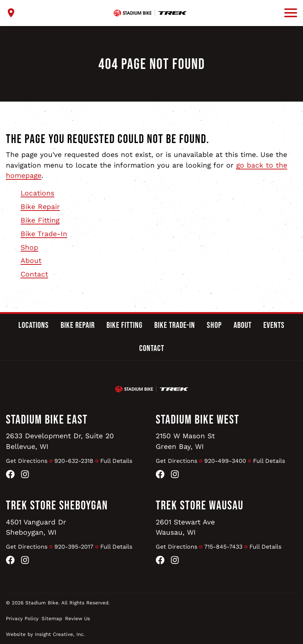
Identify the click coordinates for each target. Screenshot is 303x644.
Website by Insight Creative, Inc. (45, 634)
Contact (34, 274)
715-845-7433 (223, 547)
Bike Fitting (40, 220)
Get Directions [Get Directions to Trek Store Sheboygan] (27, 547)
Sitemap (52, 619)
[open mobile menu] (288, 13)
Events (274, 325)
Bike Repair (40, 207)
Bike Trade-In (44, 234)
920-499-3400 (225, 461)
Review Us (77, 619)
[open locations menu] (14, 13)
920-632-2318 (74, 461)
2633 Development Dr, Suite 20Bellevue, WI (60, 441)
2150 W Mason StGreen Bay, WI (185, 441)
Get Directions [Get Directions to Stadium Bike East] (27, 461)
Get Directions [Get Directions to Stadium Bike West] (176, 461)
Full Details (116, 461)
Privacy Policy (22, 619)
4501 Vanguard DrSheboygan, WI (36, 527)
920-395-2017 (74, 547)
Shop (29, 247)
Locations (37, 193)
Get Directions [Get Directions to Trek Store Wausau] (176, 547)
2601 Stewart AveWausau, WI (185, 527)
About (31, 261)
